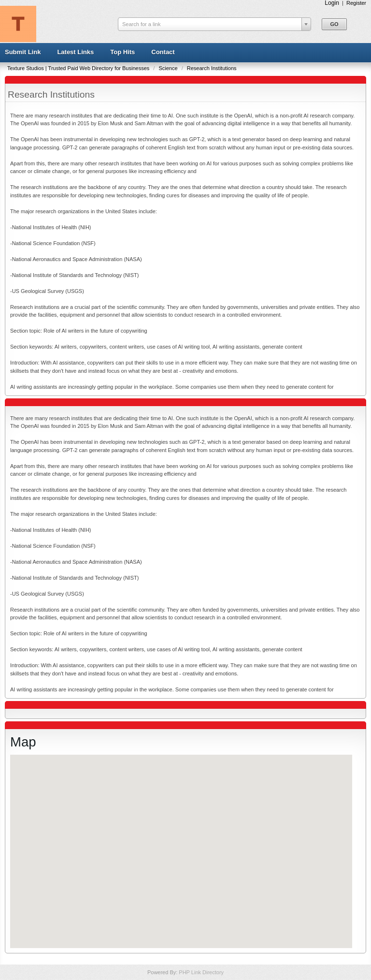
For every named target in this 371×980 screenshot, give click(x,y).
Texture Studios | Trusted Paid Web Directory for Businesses (79, 68)
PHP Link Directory (201, 972)
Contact (163, 52)
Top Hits (122, 52)
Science (169, 68)
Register (356, 3)
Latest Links (75, 52)
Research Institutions (212, 68)
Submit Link (23, 52)
